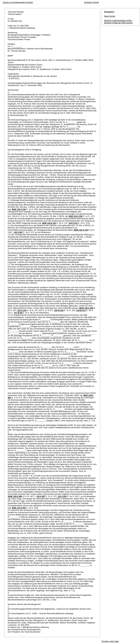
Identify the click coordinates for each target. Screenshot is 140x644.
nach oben (114, 641)
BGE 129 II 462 (15, 496)
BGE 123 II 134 (19, 209)
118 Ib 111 (81, 310)
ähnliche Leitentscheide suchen (118, 20)
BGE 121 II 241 (19, 508)
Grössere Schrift (91, 2)
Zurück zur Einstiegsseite (14, 2)
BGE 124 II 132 (49, 223)
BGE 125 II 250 (86, 308)
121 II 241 (62, 496)
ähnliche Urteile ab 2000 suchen (118, 23)
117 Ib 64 (18, 313)
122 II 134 (22, 310)
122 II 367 (18, 232)
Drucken (29, 2)
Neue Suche (110, 16)
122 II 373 (73, 223)
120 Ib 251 (59, 310)
